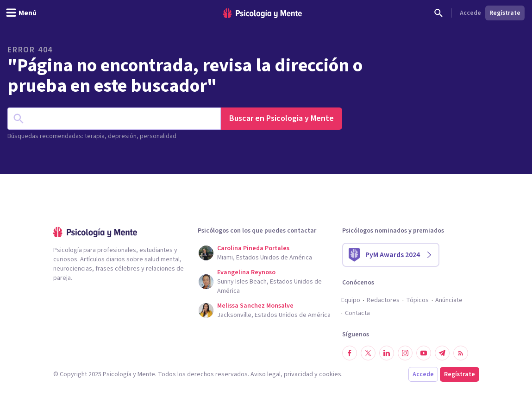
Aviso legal (266, 374)
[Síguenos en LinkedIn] (387, 353)
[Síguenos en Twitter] (368, 353)
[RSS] (461, 353)
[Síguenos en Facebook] (350, 353)
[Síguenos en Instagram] (405, 353)
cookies (330, 374)
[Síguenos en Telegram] (442, 353)
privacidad (298, 374)
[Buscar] (438, 13)
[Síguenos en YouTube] (424, 353)
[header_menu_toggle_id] (21, 13)
